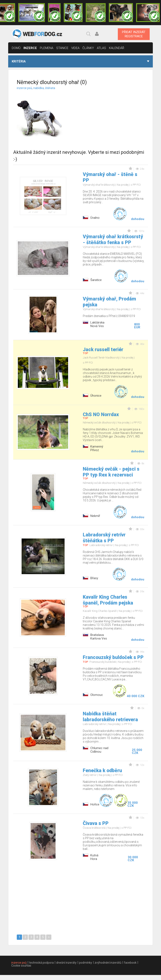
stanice (62, 48)
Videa (75, 48)
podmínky (86, 963)
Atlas (101, 48)
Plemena (47, 48)
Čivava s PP (96, 823)
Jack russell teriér (103, 350)
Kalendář (117, 48)
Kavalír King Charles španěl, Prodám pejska (108, 600)
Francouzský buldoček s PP (113, 657)
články (88, 48)
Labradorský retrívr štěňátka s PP (104, 538)
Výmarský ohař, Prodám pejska (109, 302)
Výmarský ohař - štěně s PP (110, 177)
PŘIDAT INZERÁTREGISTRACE (134, 34)
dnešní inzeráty (66, 963)
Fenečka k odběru (102, 771)
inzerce (30, 48)
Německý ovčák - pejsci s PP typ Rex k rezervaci (111, 472)
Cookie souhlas (21, 966)
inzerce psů (19, 963)
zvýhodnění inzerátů (108, 963)
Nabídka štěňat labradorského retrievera (110, 717)
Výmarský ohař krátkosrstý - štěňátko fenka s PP (113, 240)
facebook (130, 963)
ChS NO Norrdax (101, 415)
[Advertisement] (117, 113)
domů (16, 48)
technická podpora (41, 963)
